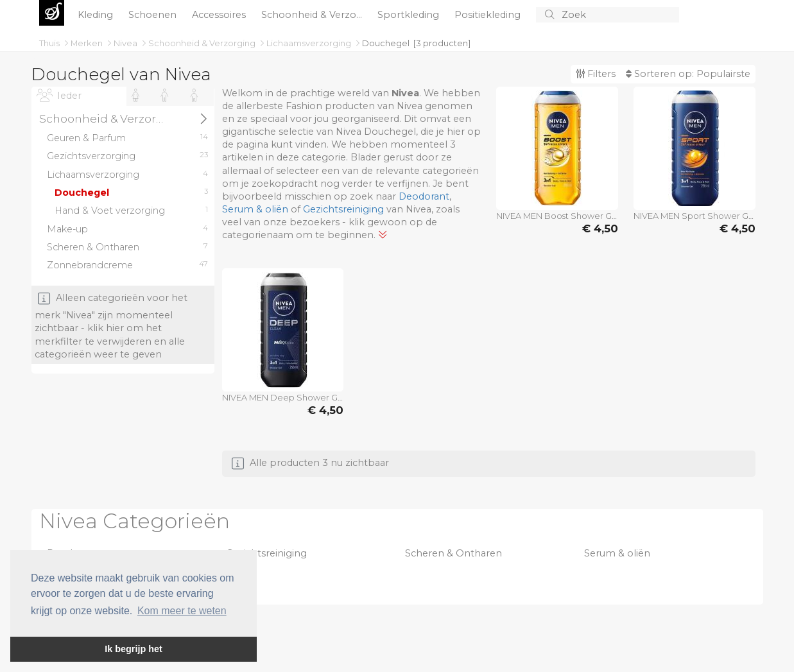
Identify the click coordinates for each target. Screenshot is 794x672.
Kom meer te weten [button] (182, 611)
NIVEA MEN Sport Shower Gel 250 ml (695, 216)
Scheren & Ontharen (453, 553)
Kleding (97, 15)
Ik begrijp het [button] (134, 649)
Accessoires (220, 15)
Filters (596, 74)
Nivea (126, 43)
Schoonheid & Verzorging (203, 43)
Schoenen (154, 15)
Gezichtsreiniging (343, 209)
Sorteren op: (688, 74)
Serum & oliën (255, 209)
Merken (88, 43)
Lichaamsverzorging (310, 43)
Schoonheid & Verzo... (313, 15)
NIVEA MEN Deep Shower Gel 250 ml (283, 397)
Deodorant (424, 196)
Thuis (50, 43)
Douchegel (386, 43)
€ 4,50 (600, 228)
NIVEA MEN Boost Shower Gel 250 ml (557, 216)
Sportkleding (410, 15)
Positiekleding (489, 15)
